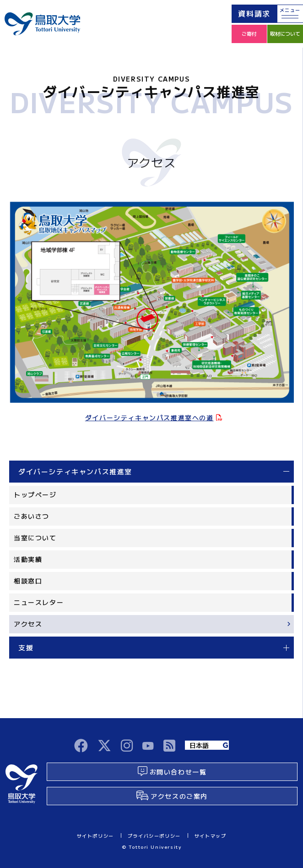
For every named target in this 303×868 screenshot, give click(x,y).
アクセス (28, 624)
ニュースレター (39, 602)
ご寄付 (249, 33)
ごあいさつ (32, 516)
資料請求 (254, 13)
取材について (285, 33)
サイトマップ (211, 836)
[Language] (207, 745)
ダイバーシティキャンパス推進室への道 (149, 418)
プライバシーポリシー (154, 836)
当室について (35, 538)
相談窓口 (28, 581)
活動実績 (28, 559)
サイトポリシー (95, 836)
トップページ (35, 494)
